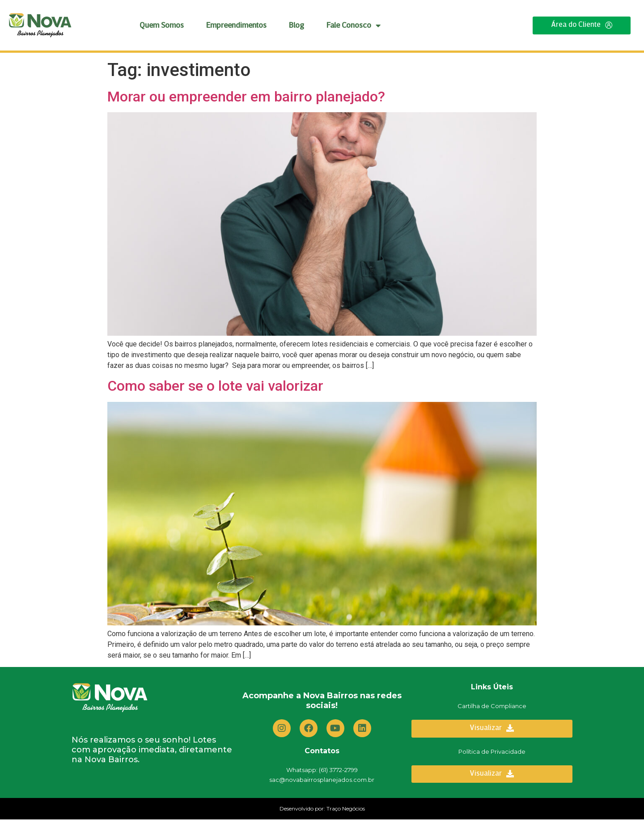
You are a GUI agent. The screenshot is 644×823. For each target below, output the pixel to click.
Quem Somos (162, 27)
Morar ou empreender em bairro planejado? (246, 97)
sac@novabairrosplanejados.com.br (322, 782)
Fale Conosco (354, 27)
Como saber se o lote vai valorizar (215, 387)
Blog (297, 27)
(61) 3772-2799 (338, 772)
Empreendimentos (236, 27)
